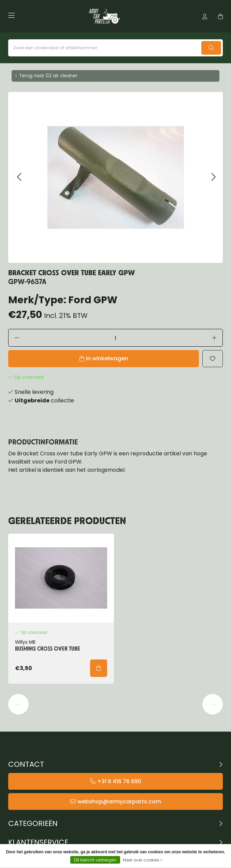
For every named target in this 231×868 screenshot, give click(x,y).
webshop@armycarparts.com (119, 802)
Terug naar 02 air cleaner (48, 76)
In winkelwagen (107, 358)
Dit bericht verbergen (95, 860)
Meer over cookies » (143, 860)
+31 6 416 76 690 (119, 781)
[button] (19, 177)
